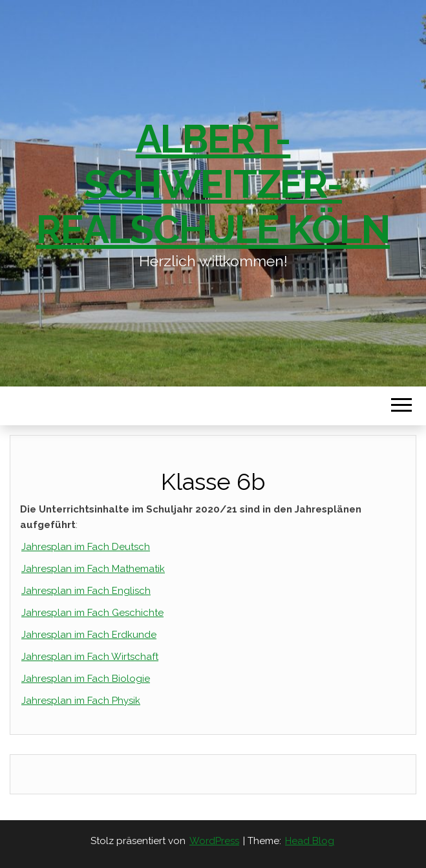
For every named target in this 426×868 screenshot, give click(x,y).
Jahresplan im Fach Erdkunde (89, 635)
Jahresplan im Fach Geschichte (92, 613)
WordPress (214, 841)
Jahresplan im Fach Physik (81, 701)
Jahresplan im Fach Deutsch (86, 547)
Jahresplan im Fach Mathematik (93, 569)
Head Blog (310, 841)
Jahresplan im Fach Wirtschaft (90, 657)
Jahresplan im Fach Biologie (86, 679)
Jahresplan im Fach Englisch (86, 591)
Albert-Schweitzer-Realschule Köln (213, 184)
